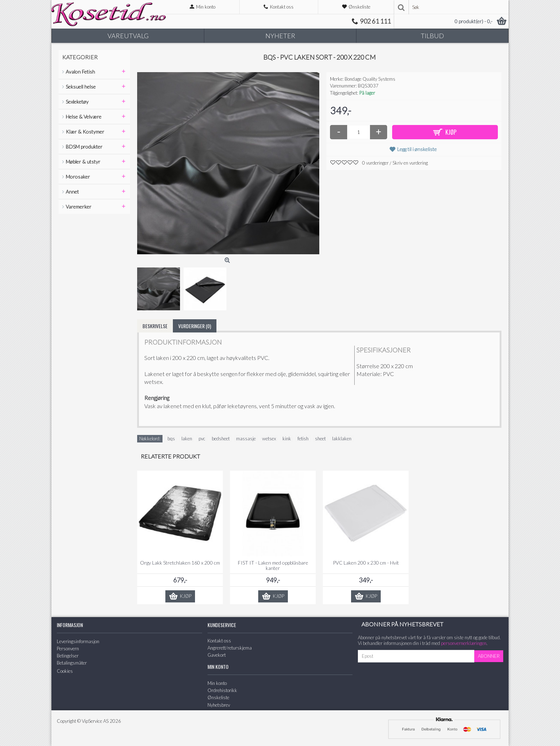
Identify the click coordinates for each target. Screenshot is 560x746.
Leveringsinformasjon (78, 641)
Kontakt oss (219, 641)
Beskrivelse (155, 326)
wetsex (269, 439)
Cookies (65, 671)
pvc (202, 439)
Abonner (489, 656)
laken (187, 439)
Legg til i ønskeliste (417, 149)
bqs (171, 439)
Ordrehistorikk (222, 690)
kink (287, 439)
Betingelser (68, 656)
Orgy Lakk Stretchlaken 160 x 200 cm (180, 563)
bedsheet (221, 439)
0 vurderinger (375, 163)
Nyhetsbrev (219, 705)
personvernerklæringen (464, 643)
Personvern (68, 649)
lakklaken (342, 439)
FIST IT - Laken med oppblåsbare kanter (273, 565)
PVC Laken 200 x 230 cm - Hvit (366, 563)
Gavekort (217, 655)
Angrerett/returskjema (230, 648)
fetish (303, 439)
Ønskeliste (218, 697)
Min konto (217, 683)
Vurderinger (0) (195, 326)
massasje (246, 439)
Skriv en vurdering (410, 163)
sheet (320, 439)
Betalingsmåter (72, 663)
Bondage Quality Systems (370, 79)
